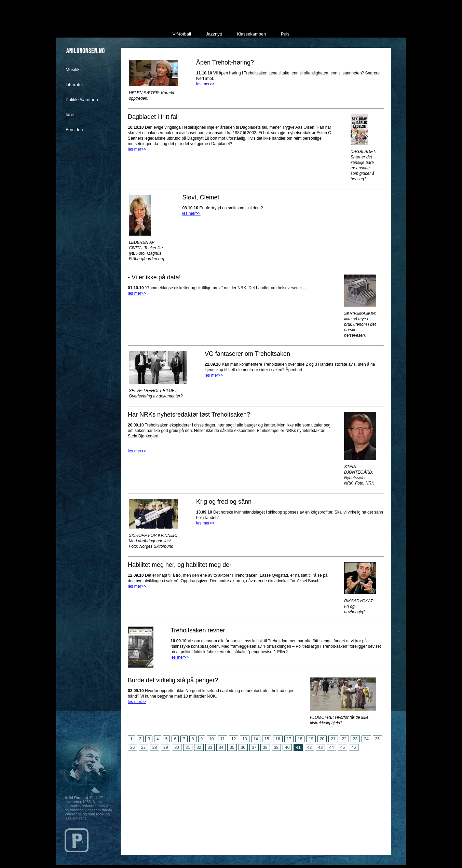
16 (278, 739)
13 (244, 739)
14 (256, 739)
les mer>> (205, 84)
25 (377, 739)
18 (300, 739)
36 (243, 747)
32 (199, 747)
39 (276, 747)
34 (221, 747)
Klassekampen (251, 34)
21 (333, 739)
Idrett (71, 115)
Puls (285, 34)
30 (176, 747)
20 (322, 739)
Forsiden (74, 130)
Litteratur (74, 85)
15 (267, 739)
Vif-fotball (182, 34)
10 (211, 739)
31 (188, 747)
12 (234, 739)
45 (343, 747)
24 (366, 739)
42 (309, 747)
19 (311, 739)
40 (287, 747)
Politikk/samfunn (82, 100)
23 (355, 739)
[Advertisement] (256, 800)
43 (320, 747)
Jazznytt (214, 34)
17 (289, 739)
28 (155, 747)
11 (223, 739)
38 (265, 747)
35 (232, 747)
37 (254, 747)
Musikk (72, 69)
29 (166, 747)
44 (331, 747)
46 (354, 747)
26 (132, 747)
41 (298, 747)
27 (143, 747)
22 (344, 739)
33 (210, 747)
